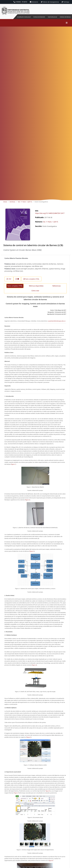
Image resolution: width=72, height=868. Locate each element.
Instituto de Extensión (36, 18)
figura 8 (51, 863)
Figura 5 (29, 739)
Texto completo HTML (32, 281)
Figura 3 (32, 553)
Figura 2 (27, 502)
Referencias (57, 288)
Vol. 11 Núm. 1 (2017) (25, 204)
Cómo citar (35, 293)
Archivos (12, 204)
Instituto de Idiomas (68, 18)
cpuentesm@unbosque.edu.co (57, 323)
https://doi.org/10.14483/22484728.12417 (50, 215)
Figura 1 (13, 466)
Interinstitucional (48, 17)
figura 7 (16, 795)
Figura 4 (34, 667)
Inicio (5, 204)
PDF (10, 281)
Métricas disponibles (36, 288)
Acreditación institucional (18, 18)
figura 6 (48, 793)
